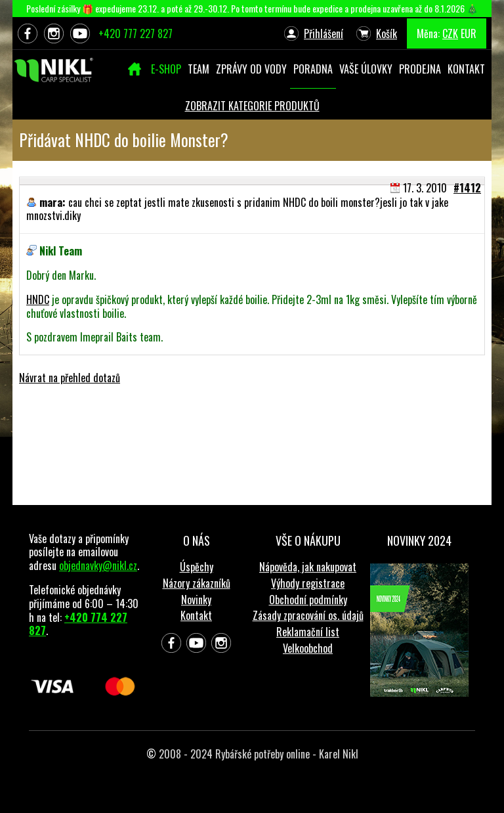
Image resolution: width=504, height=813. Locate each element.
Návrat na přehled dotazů (70, 378)
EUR (469, 33)
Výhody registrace (308, 583)
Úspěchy (197, 567)
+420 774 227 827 (78, 624)
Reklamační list (308, 632)
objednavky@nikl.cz (98, 565)
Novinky (196, 600)
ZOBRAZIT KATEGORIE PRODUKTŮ (252, 106)
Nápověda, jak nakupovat (308, 567)
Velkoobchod (308, 648)
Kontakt (196, 615)
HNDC (38, 299)
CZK (450, 33)
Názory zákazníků (197, 583)
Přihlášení (324, 33)
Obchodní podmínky (308, 600)
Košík (387, 33)
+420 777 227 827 (136, 33)
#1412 (467, 188)
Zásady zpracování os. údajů (308, 615)
